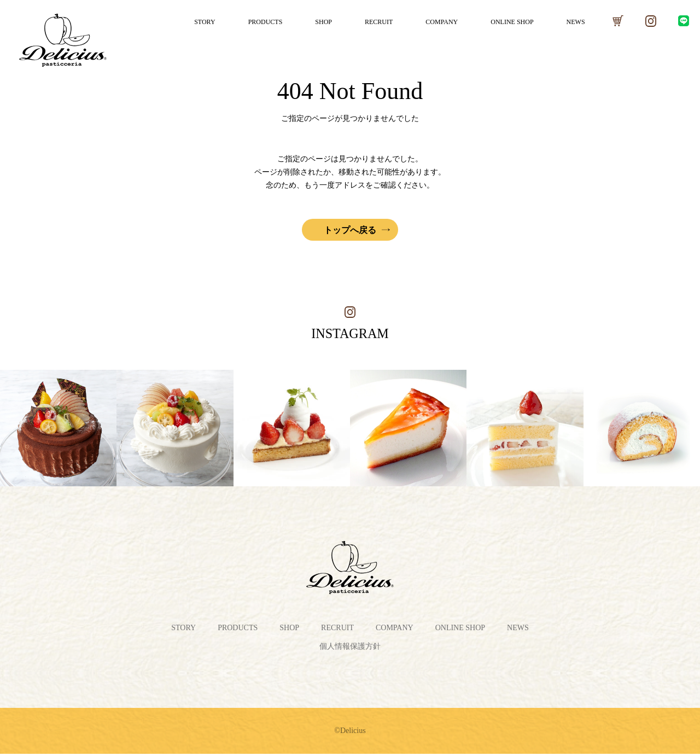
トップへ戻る (350, 230)
